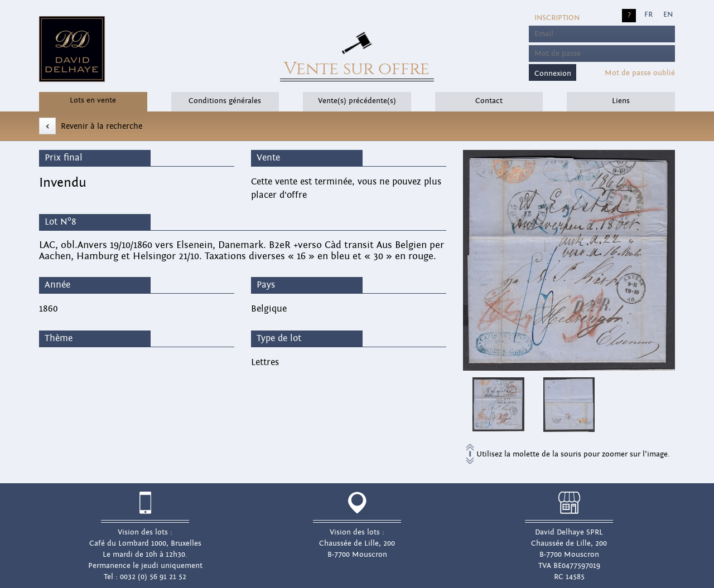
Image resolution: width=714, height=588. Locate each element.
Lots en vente (93, 100)
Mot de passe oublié (640, 73)
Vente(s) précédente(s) (357, 101)
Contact (489, 101)
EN (668, 14)
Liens (621, 101)
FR (648, 14)
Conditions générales (225, 101)
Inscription (557, 18)
